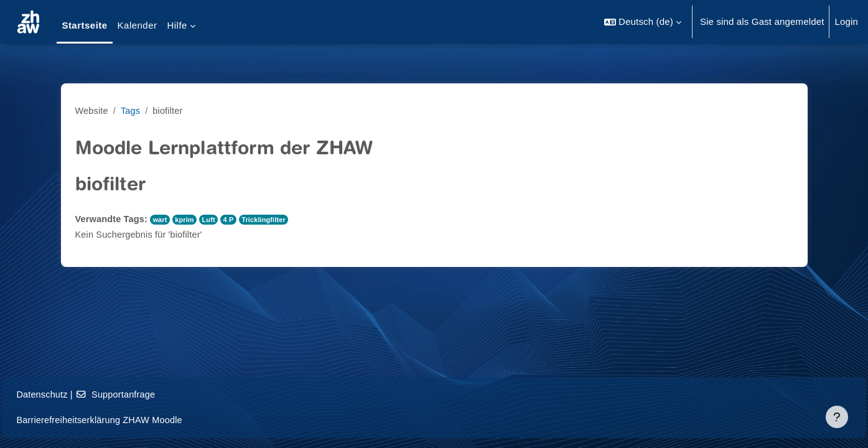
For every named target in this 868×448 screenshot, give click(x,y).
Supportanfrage (146, 394)
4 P (234, 220)
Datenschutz (71, 394)
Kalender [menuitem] (138, 25)
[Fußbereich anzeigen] (837, 417)
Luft (213, 220)
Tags (132, 110)
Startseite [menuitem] (84, 25)
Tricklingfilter (270, 220)
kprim (188, 220)
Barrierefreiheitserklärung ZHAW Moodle (130, 420)
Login (846, 21)
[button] (643, 22)
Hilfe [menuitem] (177, 25)
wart (163, 220)
